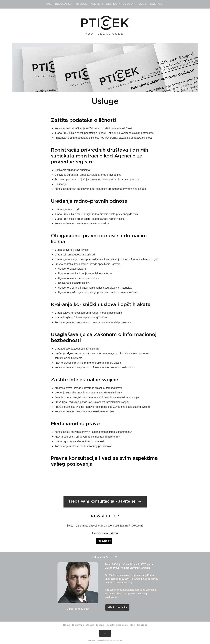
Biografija (64, 4)
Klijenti (97, 4)
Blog (143, 4)
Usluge (81, 4)
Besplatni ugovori (121, 4)
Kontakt (157, 4)
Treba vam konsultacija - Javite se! (103, 501)
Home (48, 4)
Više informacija (117, 607)
